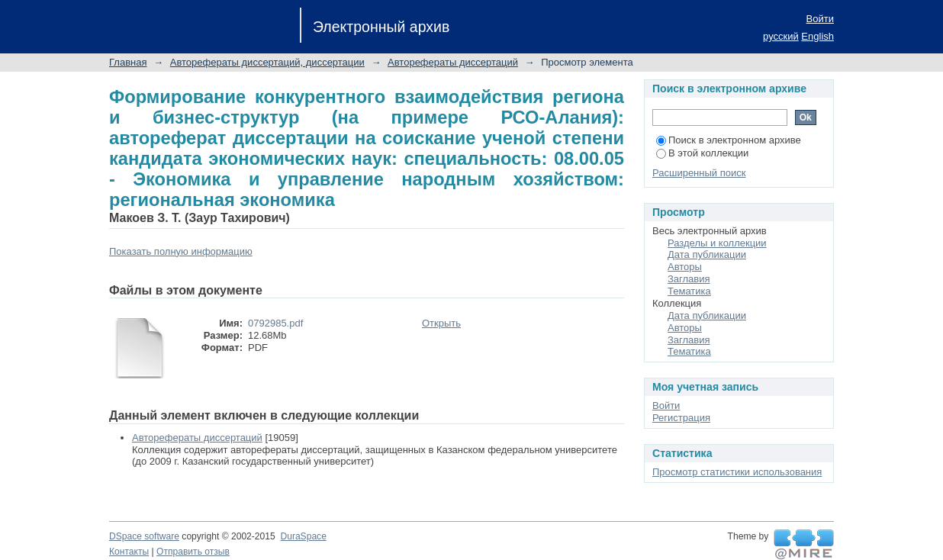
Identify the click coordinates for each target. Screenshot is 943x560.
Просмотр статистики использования (737, 472)
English (817, 36)
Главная (128, 62)
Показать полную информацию (181, 251)
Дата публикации (707, 254)
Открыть (441, 323)
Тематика (689, 291)
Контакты (129, 552)
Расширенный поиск (699, 173)
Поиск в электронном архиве (729, 140)
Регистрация (681, 418)
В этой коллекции (702, 153)
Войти (820, 19)
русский (781, 36)
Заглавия (689, 279)
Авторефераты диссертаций (453, 62)
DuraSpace (303, 536)
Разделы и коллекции (717, 243)
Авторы (685, 267)
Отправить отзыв (193, 552)
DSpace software (144, 536)
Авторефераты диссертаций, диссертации (267, 62)
